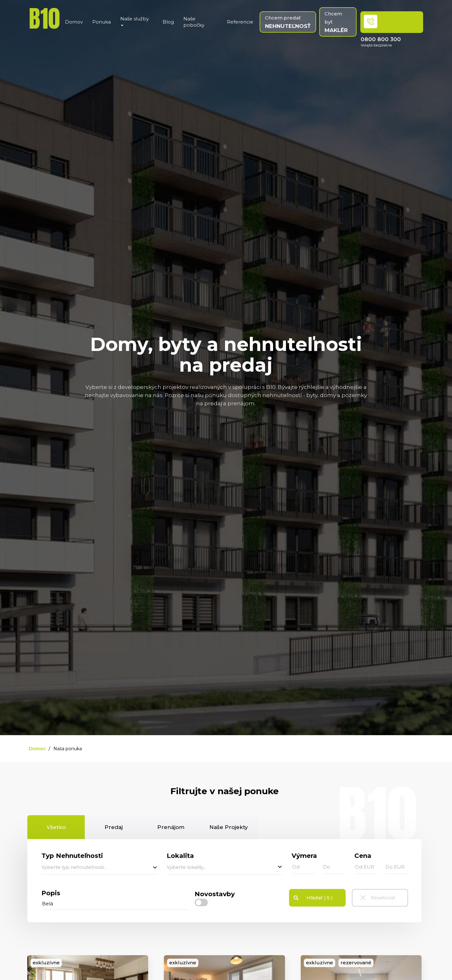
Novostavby (215, 894)
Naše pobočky (194, 22)
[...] (116, 904)
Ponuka (102, 22)
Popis (51, 893)
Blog (168, 22)
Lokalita (180, 856)
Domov (74, 22)
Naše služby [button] (135, 21)
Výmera (304, 856)
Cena (363, 856)
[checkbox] (201, 903)
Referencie (240, 22)
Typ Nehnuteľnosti (72, 856)
